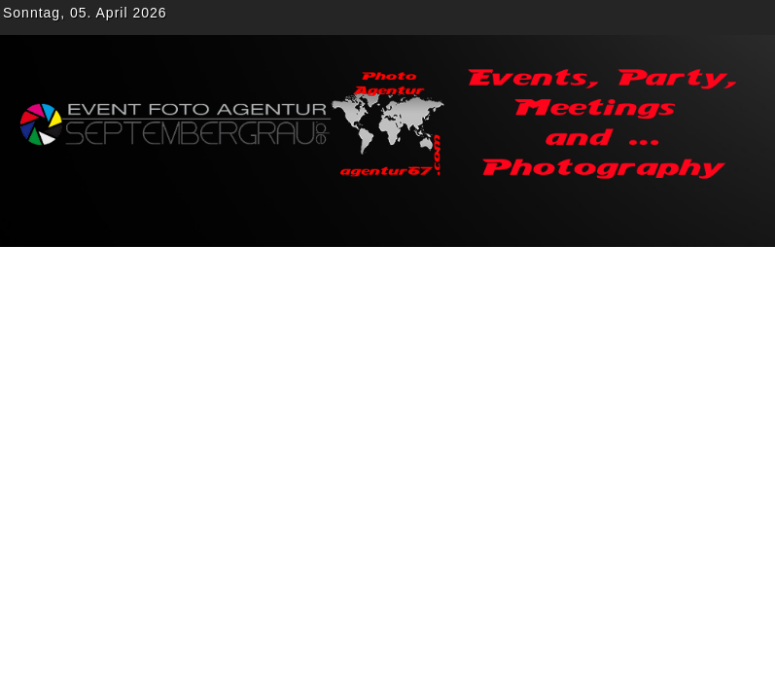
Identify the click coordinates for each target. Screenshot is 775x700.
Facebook (612, 17)
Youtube (717, 17)
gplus (682, 17)
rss (752, 17)
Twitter (647, 17)
